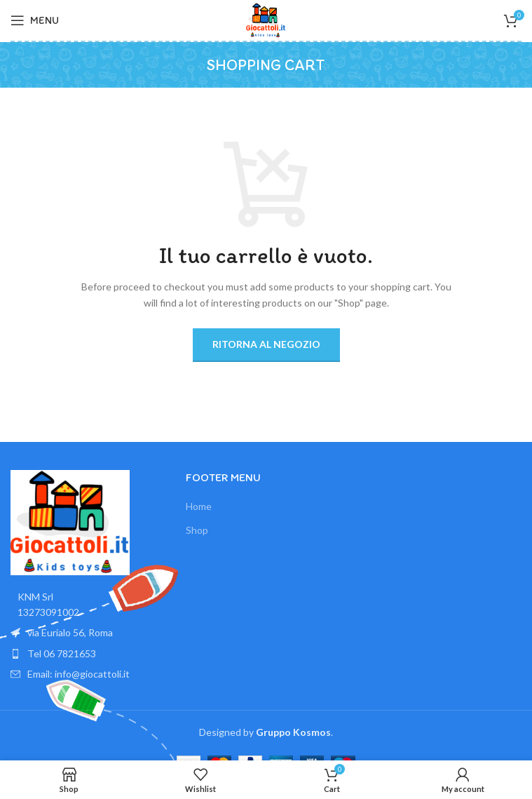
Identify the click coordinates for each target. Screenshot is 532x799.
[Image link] (70, 521)
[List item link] (91, 654)
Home (199, 506)
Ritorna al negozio (266, 344)
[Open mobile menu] (35, 20)
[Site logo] (266, 19)
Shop (197, 530)
